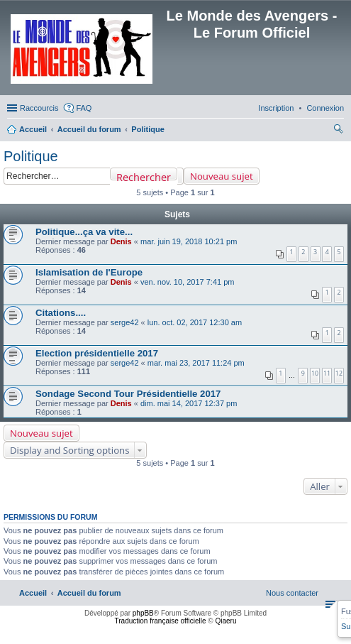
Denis (121, 241)
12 (339, 373)
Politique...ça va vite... (84, 232)
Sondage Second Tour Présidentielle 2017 (128, 394)
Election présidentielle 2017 (97, 353)
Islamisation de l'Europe (89, 272)
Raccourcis (39, 108)
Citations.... (61, 313)
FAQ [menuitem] (84, 108)
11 (327, 373)
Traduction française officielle (161, 621)
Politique (31, 156)
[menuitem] (325, 108)
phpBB (143, 613)
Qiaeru (225, 621)
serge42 (125, 322)
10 (315, 373)
